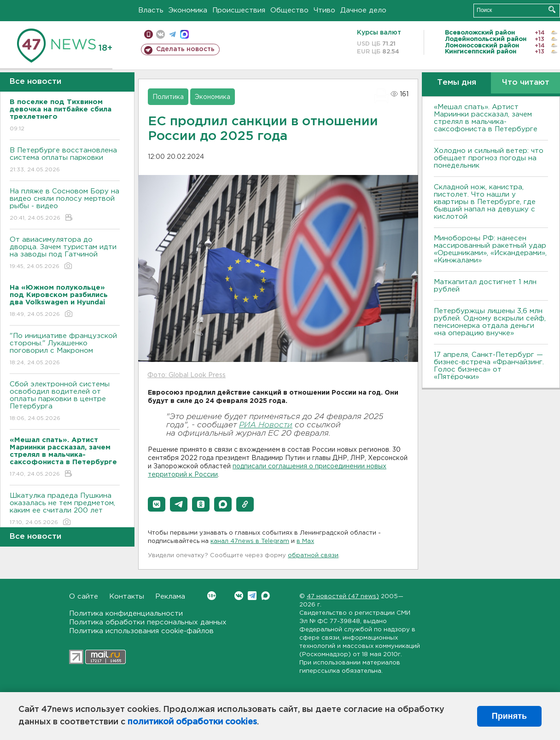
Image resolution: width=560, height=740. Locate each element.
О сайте (84, 597)
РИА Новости (266, 425)
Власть (151, 10)
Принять (509, 716)
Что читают (526, 83)
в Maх (305, 541)
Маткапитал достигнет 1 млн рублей (485, 286)
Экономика (188, 10)
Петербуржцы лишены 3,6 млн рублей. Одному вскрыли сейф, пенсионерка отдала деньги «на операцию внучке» (490, 322)
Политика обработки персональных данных (148, 622)
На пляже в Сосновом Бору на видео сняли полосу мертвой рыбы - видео (65, 205)
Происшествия (239, 10)
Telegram (252, 596)
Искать (552, 9)
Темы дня (457, 83)
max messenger (184, 34)
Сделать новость (185, 49)
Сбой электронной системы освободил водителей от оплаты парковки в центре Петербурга (65, 402)
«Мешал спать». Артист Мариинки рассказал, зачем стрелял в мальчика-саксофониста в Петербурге (486, 118)
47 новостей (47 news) (343, 597)
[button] (157, 504)
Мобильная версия (149, 34)
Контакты (127, 597)
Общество (289, 10)
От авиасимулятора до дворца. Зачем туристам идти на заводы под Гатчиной (65, 253)
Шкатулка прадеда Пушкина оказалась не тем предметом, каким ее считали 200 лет (65, 510)
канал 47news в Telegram (250, 541)
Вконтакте (212, 596)
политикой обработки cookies (192, 722)
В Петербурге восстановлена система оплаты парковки (65, 160)
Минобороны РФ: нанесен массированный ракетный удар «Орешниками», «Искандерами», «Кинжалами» (490, 249)
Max (265, 596)
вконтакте (160, 34)
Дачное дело (363, 10)
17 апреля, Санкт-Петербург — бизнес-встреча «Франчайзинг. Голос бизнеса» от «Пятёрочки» (489, 366)
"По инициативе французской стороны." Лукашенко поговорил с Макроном (65, 350)
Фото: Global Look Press (187, 375)
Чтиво (324, 10)
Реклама (170, 597)
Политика (168, 97)
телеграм (172, 34)
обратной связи (313, 556)
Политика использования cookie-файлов (141, 631)
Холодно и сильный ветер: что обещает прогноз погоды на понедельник (489, 158)
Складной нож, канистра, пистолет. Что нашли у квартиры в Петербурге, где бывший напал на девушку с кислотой (485, 202)
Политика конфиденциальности (126, 614)
